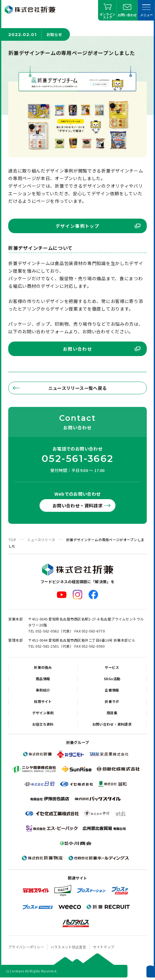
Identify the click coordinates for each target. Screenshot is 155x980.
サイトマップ (104, 947)
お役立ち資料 (43, 724)
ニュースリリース (41, 540)
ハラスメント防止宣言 (68, 947)
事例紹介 (43, 690)
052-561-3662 (77, 459)
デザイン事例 (43, 713)
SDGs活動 (112, 679)
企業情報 (112, 690)
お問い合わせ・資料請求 (77, 505)
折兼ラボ (112, 701)
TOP (12, 540)
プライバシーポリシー (26, 947)
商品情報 (43, 679)
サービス (112, 667)
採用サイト (43, 701)
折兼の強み (43, 667)
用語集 (112, 713)
